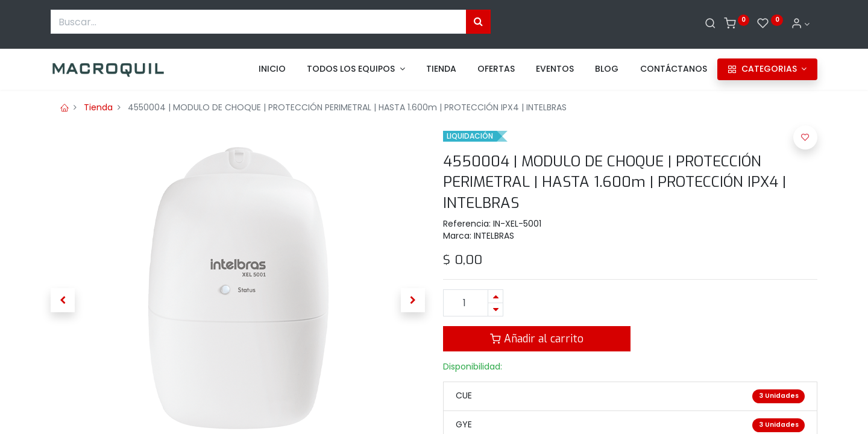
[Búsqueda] (478, 22)
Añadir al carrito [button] (537, 339)
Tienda (98, 107)
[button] (63, 300)
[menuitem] (272, 69)
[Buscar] (710, 24)
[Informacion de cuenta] (800, 24)
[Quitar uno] (495, 310)
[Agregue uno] (495, 296)
